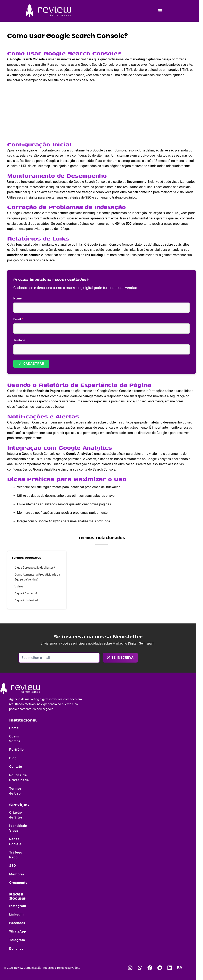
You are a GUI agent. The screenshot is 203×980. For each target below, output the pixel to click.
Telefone (19, 340)
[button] (160, 11)
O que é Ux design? (26, 600)
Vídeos (19, 586)
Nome (17, 298)
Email (18, 319)
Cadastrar (31, 364)
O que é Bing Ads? (26, 593)
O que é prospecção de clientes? (35, 568)
